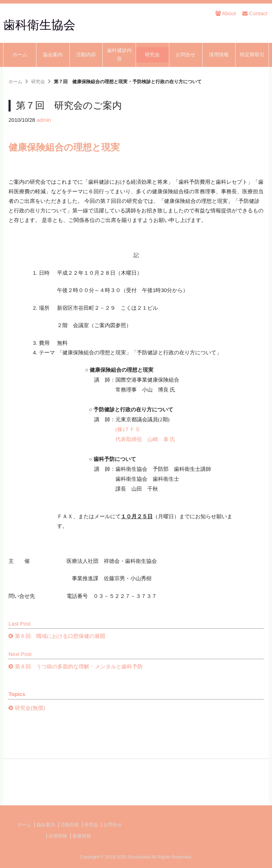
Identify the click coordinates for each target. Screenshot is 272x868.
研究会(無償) (30, 708)
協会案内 (53, 55)
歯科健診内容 (119, 55)
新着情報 (82, 836)
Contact (255, 13)
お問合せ (186, 55)
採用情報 (219, 55)
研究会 (152, 55)
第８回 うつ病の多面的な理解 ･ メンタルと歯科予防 (79, 666)
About (226, 13)
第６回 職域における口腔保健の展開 (60, 636)
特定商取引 (252, 55)
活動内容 (86, 55)
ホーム (20, 55)
